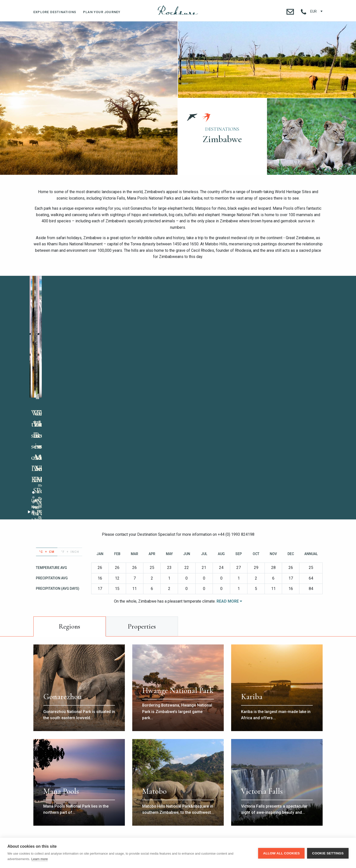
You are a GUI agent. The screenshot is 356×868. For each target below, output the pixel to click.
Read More (229, 479)
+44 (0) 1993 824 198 (116, 796)
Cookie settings (328, 853)
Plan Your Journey (102, 12)
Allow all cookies (281, 853)
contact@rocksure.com (240, 796)
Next (319, 335)
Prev (186, 335)
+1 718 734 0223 (157, 796)
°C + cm (47, 430)
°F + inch (70, 430)
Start (160, 390)
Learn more (40, 859)
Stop (164, 390)
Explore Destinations (55, 12)
